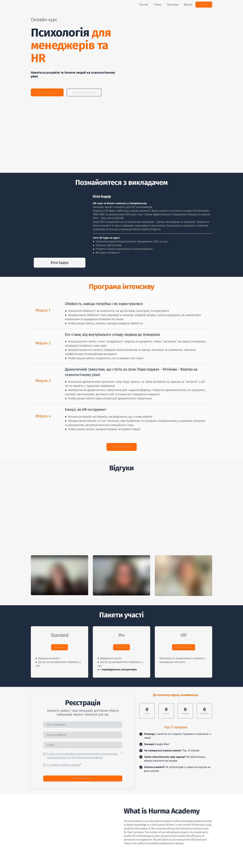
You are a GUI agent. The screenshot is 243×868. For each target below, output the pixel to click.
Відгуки (188, 5)
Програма (173, 5)
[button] (204, 5)
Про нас (144, 5)
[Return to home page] (46, 5)
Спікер (158, 5)
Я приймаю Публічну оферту (64, 765)
